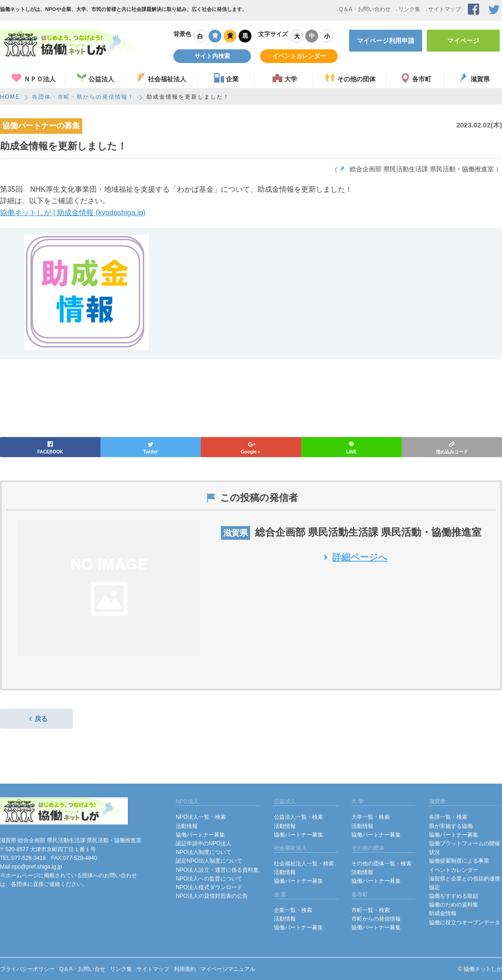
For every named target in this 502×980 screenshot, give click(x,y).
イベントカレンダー (299, 56)
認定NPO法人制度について (209, 861)
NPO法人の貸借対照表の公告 (212, 896)
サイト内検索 (212, 56)
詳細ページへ (353, 557)
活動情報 (187, 826)
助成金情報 (443, 913)
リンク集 (408, 9)
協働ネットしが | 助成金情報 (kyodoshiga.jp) (73, 212)
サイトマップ (443, 9)
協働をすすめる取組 (454, 896)
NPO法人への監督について (209, 879)
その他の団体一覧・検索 (382, 864)
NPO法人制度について (204, 852)
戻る (37, 719)
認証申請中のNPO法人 (204, 843)
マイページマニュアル (228, 969)
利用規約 (185, 969)
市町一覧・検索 (371, 910)
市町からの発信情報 (376, 919)
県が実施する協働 (451, 826)
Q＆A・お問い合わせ (363, 9)
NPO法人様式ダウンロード (209, 887)
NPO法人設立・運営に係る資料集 (217, 870)
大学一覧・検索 (371, 817)
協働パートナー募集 (200, 835)
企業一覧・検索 (293, 910)
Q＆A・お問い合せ (82, 969)
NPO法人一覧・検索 (201, 817)
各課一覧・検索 (448, 817)
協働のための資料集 (454, 905)
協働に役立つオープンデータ (465, 922)
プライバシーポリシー (27, 969)
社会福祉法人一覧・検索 (304, 864)
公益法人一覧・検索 (298, 817)
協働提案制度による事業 (459, 861)
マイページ (463, 41)
